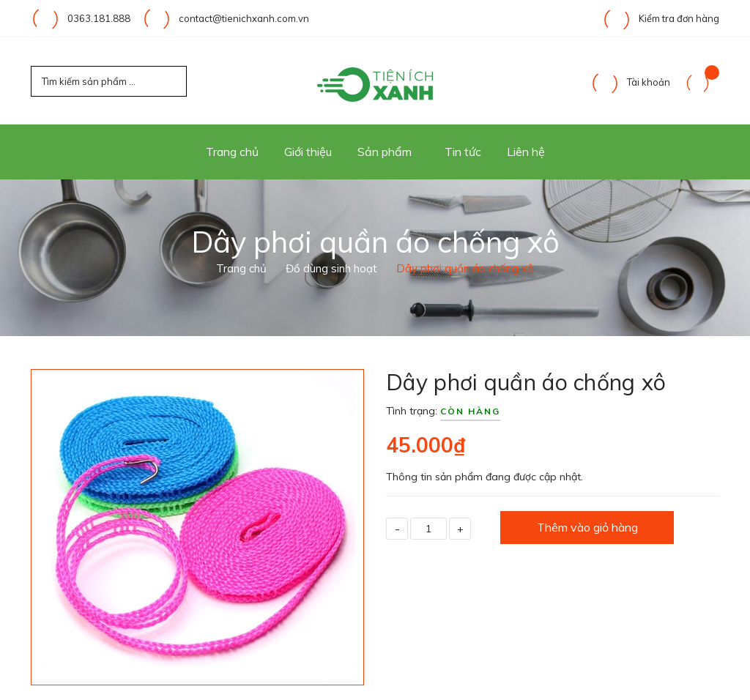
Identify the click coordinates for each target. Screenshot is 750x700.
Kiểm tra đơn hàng (661, 18)
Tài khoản (630, 82)
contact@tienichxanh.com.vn (244, 18)
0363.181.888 (99, 18)
